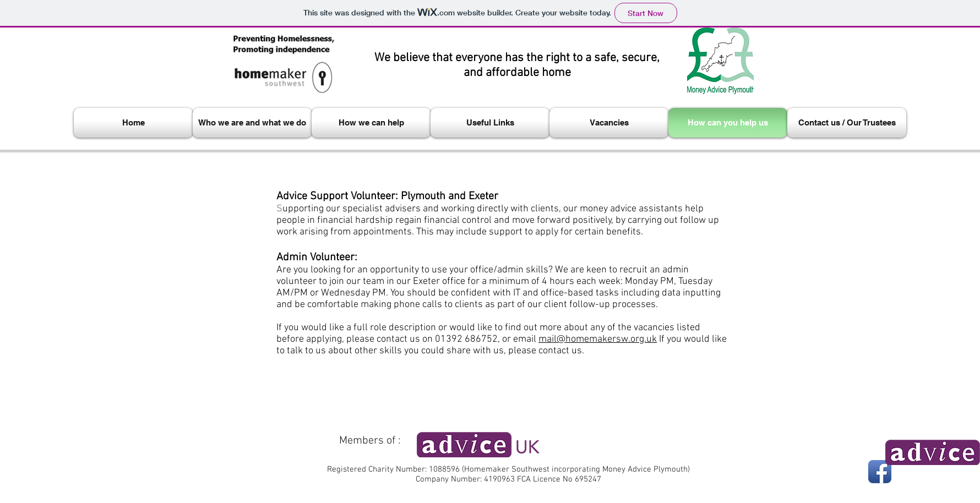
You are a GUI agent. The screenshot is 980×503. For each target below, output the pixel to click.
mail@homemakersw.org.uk (598, 339)
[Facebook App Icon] (880, 472)
